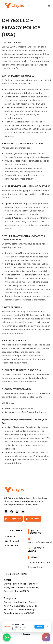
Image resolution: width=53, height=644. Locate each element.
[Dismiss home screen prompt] (48, 627)
